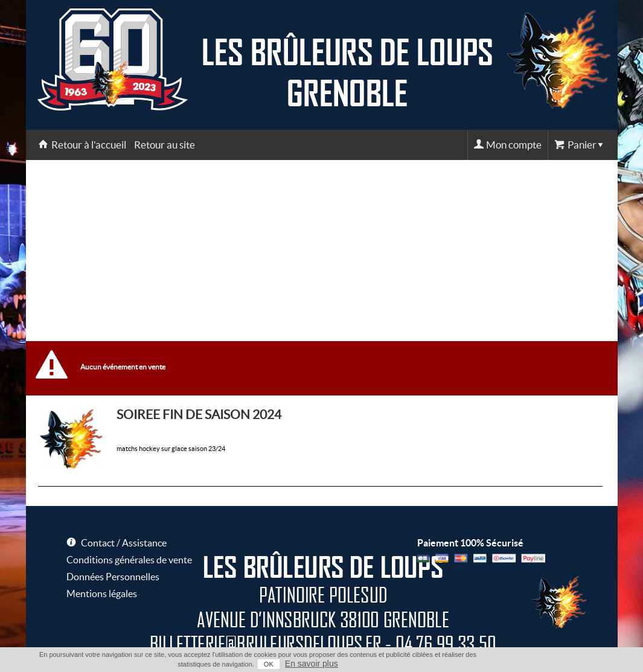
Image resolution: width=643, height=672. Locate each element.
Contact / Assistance (124, 543)
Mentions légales (102, 594)
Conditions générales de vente (129, 560)
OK (269, 664)
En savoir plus (312, 664)
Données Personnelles (113, 577)
